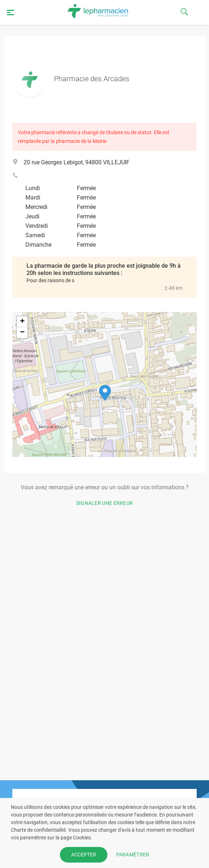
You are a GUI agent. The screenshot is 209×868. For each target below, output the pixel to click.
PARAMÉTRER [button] (133, 855)
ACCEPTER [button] (84, 855)
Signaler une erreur (105, 503)
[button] (105, 393)
